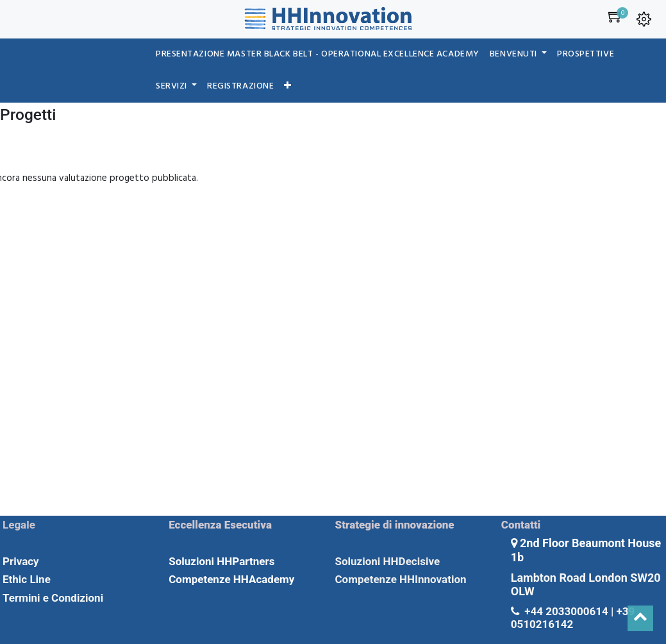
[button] (288, 87)
